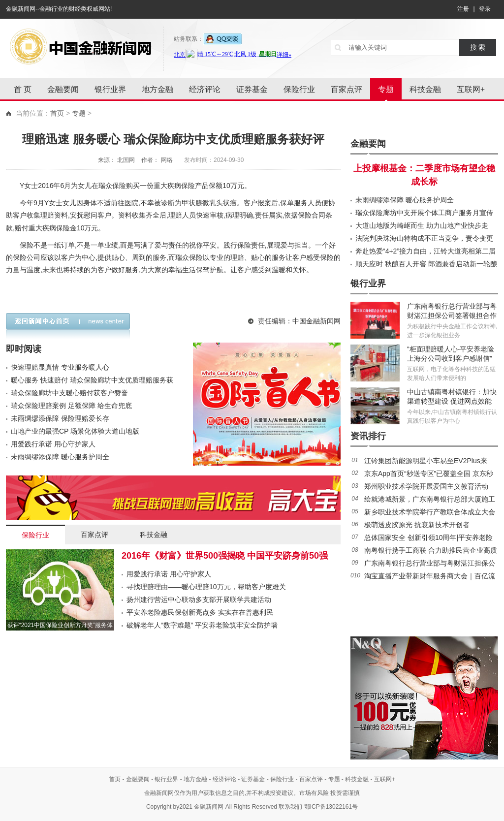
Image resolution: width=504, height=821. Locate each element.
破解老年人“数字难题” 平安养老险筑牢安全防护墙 (202, 625)
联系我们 (290, 807)
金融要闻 (63, 89)
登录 (485, 9)
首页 (57, 113)
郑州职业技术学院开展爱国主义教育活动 (426, 486)
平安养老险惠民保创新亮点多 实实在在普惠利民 (200, 612)
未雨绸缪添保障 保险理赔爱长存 (60, 418)
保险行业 (299, 89)
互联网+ (471, 89)
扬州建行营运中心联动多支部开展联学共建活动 (199, 600)
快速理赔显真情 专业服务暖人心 (60, 367)
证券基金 (252, 89)
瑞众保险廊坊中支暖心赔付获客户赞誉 (69, 393)
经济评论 (205, 89)
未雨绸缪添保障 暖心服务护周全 (60, 457)
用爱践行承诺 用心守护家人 (53, 444)
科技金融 (425, 89)
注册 (463, 9)
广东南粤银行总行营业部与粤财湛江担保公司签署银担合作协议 (452, 316)
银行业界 (110, 89)
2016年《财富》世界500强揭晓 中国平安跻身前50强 (225, 556)
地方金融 (157, 89)
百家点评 (346, 89)
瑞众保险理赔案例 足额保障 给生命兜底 (71, 406)
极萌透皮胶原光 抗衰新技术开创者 (417, 525)
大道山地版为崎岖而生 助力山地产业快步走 (422, 225)
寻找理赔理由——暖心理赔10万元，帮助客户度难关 (206, 587)
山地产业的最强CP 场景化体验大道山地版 (75, 431)
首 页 (23, 89)
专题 (386, 89)
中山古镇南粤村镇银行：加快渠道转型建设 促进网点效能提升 (452, 401)
